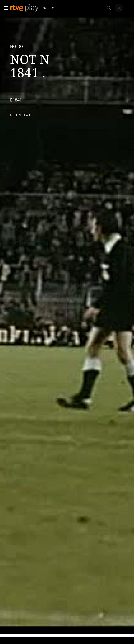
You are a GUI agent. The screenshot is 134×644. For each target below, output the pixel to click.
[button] (5, 8)
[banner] (34, 8)
